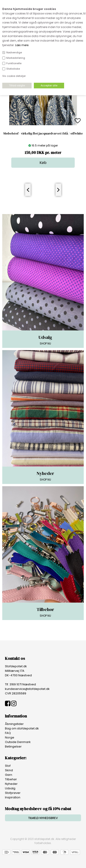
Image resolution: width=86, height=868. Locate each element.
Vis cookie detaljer (14, 76)
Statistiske (13, 69)
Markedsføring (16, 58)
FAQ (8, 733)
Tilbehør (11, 779)
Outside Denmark (18, 742)
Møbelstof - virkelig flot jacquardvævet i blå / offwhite (43, 133)
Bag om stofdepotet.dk (22, 728)
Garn (9, 775)
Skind (9, 770)
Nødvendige (14, 52)
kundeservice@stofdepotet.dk (27, 689)
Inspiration (13, 797)
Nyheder (11, 784)
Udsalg (10, 788)
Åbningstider (14, 724)
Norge (10, 737)
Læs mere (22, 45)
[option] (43, 121)
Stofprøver (13, 793)
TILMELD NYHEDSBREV (43, 818)
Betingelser (13, 747)
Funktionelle (14, 63)
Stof (8, 766)
